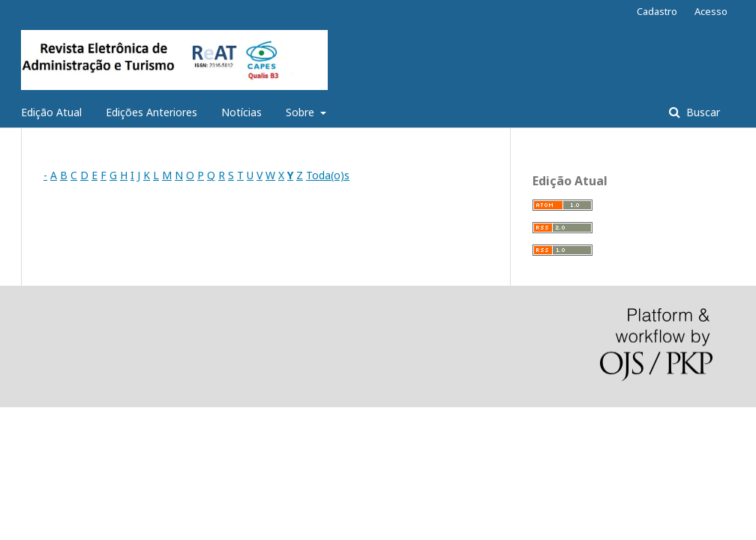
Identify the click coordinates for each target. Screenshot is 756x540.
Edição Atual (51, 112)
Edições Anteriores (151, 112)
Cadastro (657, 11)
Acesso (711, 11)
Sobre (301, 112)
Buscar (702, 112)
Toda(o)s (328, 175)
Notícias (241, 112)
